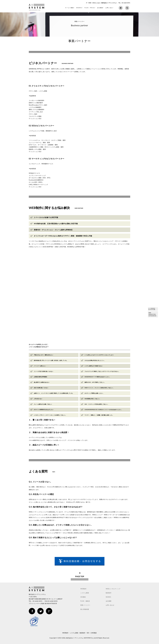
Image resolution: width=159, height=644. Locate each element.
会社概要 (109, 601)
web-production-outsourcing (152, 314)
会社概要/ (100, 8)
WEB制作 (83, 589)
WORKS (108, 597)
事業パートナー (85, 605)
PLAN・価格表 (85, 601)
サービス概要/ (70, 8)
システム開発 (85, 593)
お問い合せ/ (110, 8)
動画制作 (109, 593)
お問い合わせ (110, 605)
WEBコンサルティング (113, 589)
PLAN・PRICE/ (90, 8)
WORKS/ (80, 8)
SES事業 (83, 597)
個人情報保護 (85, 609)
